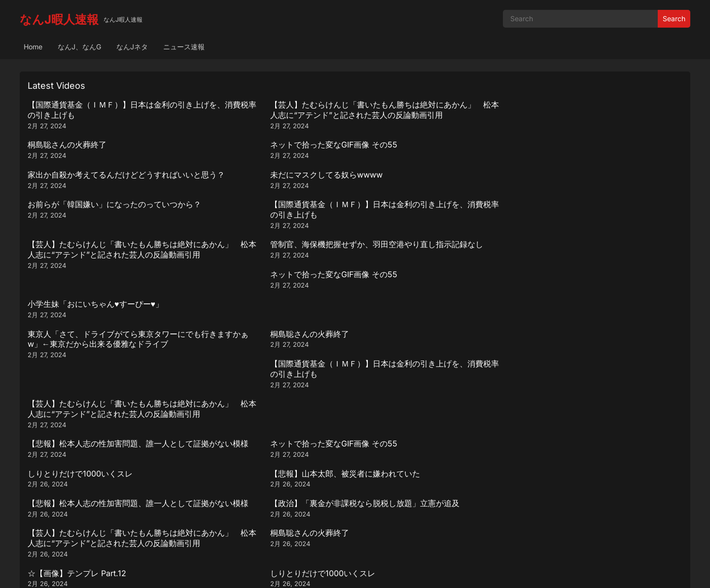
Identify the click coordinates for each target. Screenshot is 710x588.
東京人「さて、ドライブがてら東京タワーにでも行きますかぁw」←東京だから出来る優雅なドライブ (106, 235)
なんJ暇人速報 (59, 19)
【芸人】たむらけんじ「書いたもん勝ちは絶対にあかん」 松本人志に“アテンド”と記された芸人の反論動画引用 (272, 115)
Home (33, 47)
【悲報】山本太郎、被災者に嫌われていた (600, 265)
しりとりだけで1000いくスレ (411, 265)
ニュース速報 (184, 47)
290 (366, 517)
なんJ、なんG (79, 47)
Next (392, 517)
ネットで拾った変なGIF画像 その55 (588, 105)
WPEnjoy (425, 570)
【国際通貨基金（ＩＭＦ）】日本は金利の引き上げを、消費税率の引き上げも (106, 110)
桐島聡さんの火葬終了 (398, 105)
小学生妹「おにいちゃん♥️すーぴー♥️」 (592, 185)
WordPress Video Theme (368, 570)
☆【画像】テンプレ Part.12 (77, 345)
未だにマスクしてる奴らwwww (249, 145)
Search (674, 18)
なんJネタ (132, 47)
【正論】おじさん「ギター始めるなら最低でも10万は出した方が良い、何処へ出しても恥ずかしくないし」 (438, 355)
